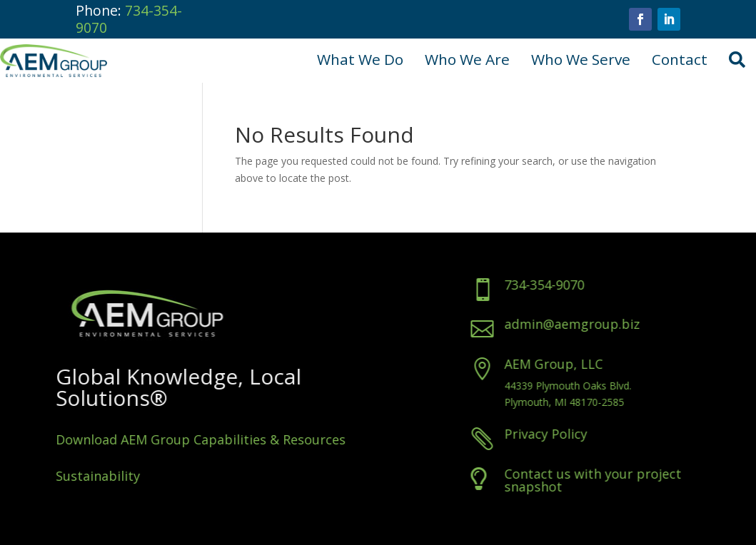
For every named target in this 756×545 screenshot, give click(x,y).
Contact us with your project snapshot (627, 480)
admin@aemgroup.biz (606, 324)
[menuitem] (360, 60)
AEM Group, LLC (588, 364)
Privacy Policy (580, 434)
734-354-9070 (129, 19)
